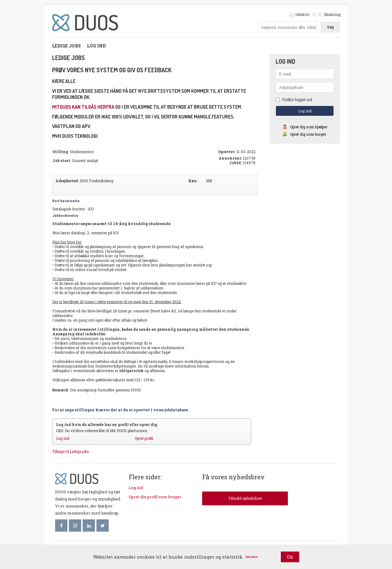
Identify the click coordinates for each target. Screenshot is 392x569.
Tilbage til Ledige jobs (71, 451)
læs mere (252, 557)
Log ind (96, 46)
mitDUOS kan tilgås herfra (83, 107)
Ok (290, 557)
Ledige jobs (66, 46)
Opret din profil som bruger (155, 497)
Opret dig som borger (308, 134)
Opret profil (144, 438)
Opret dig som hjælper (309, 127)
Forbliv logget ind (294, 100)
